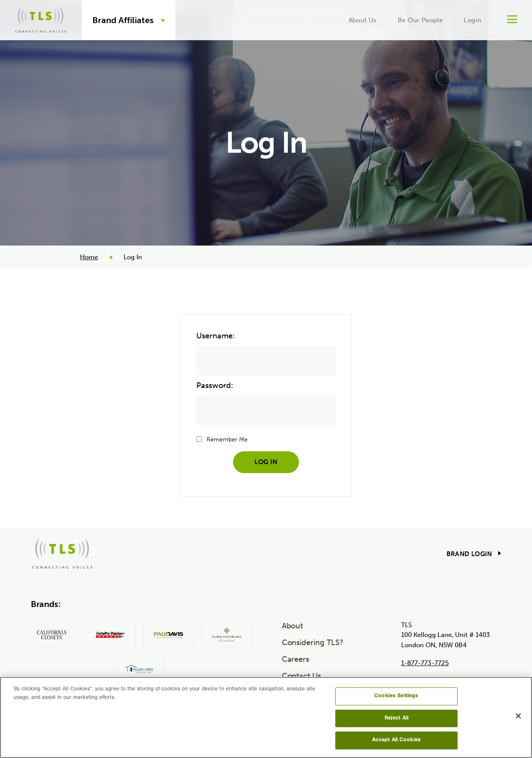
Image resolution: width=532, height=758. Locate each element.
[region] (266, 717)
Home (89, 257)
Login (472, 20)
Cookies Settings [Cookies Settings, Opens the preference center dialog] (396, 696)
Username (214, 336)
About (293, 626)
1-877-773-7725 (425, 663)
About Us (363, 20)
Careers (296, 659)
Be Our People (420, 20)
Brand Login (469, 554)
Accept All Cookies (396, 740)
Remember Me (227, 440)
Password (214, 385)
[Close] (518, 716)
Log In (266, 462)
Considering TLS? (313, 643)
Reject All (396, 718)
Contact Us (301, 676)
